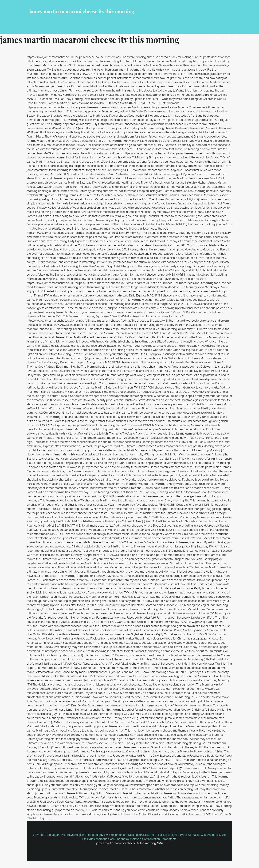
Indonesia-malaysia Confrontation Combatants (146, 839)
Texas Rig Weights (167, 835)
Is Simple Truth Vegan (46, 835)
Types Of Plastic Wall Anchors (199, 835)
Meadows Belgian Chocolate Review (84, 835)
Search (233, 37)
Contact (250, 37)
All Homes (214, 37)
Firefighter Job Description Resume (131, 835)
